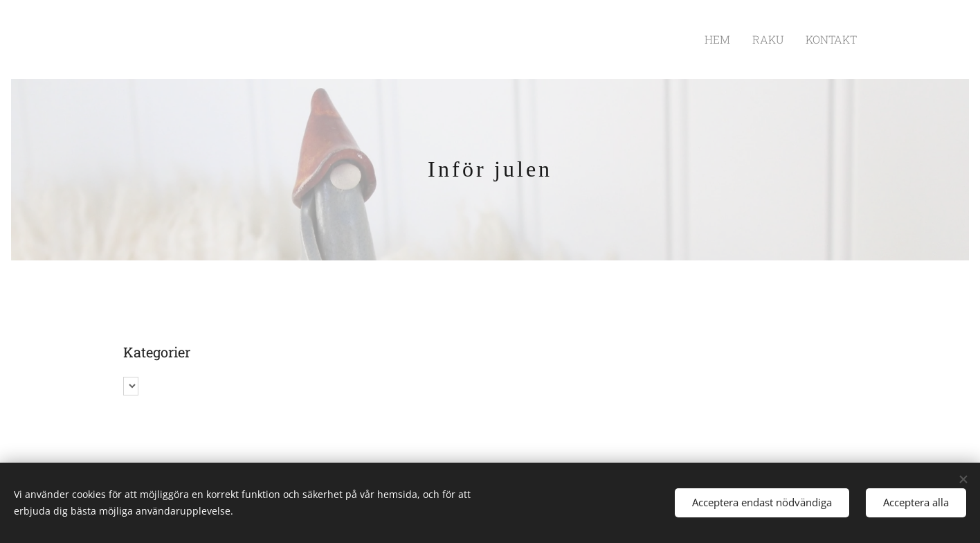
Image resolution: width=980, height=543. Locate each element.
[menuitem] (732, 39)
